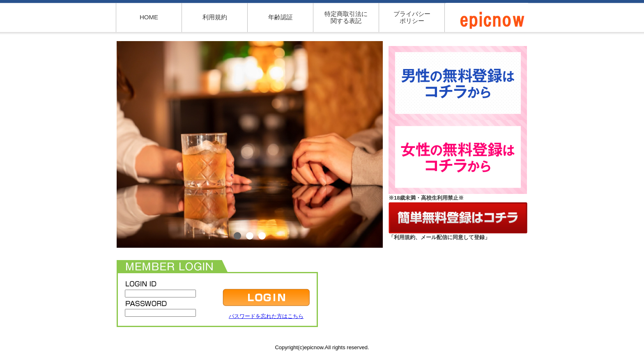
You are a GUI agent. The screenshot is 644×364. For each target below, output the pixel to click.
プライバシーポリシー (412, 17)
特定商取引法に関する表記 (346, 17)
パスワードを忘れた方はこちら (266, 316)
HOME (149, 17)
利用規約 (215, 17)
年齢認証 (281, 17)
